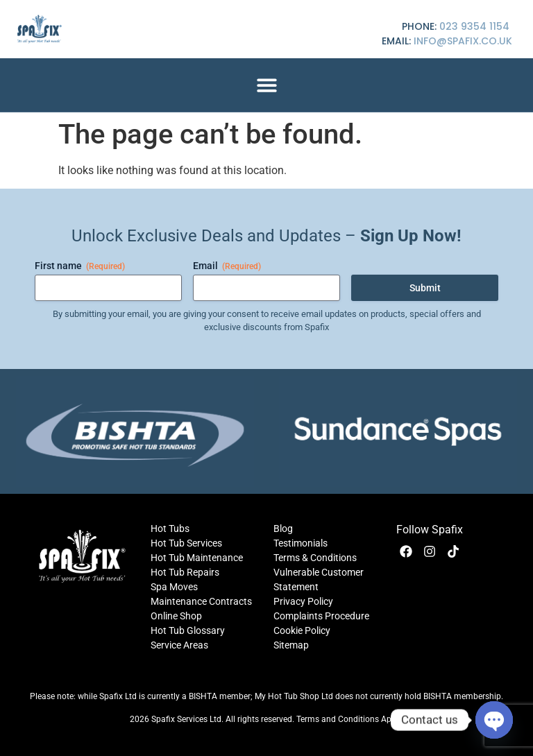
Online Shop (176, 616)
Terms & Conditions (315, 558)
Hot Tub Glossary (188, 630)
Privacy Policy (303, 601)
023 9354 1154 (474, 26)
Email (227, 266)
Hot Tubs (170, 529)
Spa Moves (174, 587)
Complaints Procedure (321, 616)
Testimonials (301, 543)
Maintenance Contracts (201, 601)
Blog (283, 529)
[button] (267, 85)
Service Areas (179, 645)
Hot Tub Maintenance (197, 558)
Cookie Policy (302, 630)
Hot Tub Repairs (185, 572)
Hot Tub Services (186, 543)
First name (80, 266)
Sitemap (291, 645)
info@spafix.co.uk (463, 41)
